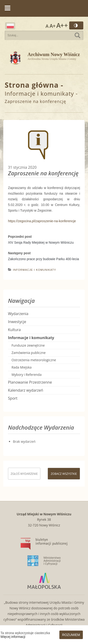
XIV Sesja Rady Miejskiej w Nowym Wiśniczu (41, 242)
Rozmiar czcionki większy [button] (52, 25)
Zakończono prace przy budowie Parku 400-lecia (44, 259)
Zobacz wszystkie (64, 474)
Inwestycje (17, 322)
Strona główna (32, 85)
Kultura (14, 330)
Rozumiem (71, 635)
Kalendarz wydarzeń (26, 390)
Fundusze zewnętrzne (28, 345)
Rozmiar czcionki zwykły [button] (47, 25)
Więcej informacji (13, 637)
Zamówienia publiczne (29, 353)
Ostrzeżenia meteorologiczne (34, 360)
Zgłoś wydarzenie (24, 474)
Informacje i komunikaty (39, 93)
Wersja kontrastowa (76, 25)
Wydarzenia (18, 314)
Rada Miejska (22, 367)
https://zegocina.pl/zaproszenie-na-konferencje (42, 221)
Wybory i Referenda (27, 375)
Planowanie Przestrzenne (30, 382)
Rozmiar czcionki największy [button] (62, 25)
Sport (13, 398)
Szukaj (77, 35)
